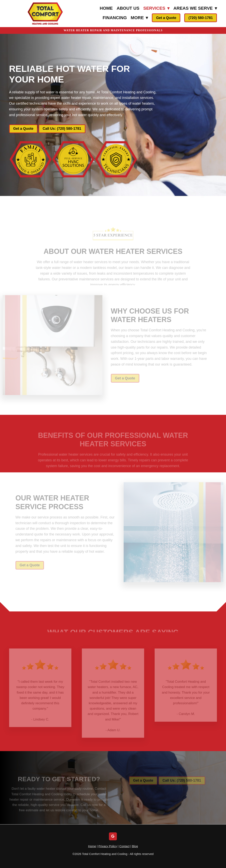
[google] (113, 836)
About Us (128, 8)
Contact (124, 846)
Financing (115, 18)
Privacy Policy (108, 846)
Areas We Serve (195, 8)
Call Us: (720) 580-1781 (62, 129)
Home (106, 8)
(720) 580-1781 (201, 18)
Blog (135, 846)
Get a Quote (166, 18)
